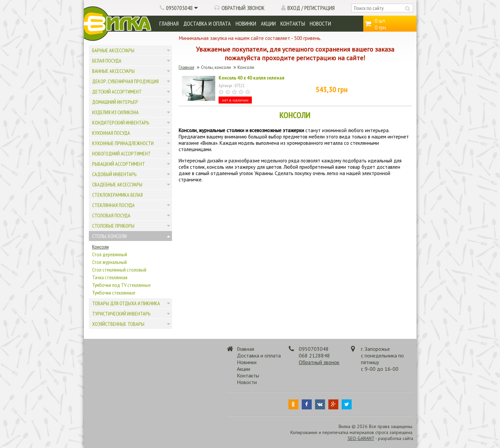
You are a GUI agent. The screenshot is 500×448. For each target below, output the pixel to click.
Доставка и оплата (207, 23)
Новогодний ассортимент (121, 153)
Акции (268, 23)
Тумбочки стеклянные (114, 293)
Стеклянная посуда (113, 205)
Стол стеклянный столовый (119, 270)
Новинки (246, 23)
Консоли (100, 247)
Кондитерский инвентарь (121, 122)
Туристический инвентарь (121, 314)
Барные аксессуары (113, 50)
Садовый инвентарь (114, 174)
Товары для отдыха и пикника (126, 303)
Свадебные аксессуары (117, 184)
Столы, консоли (109, 236)
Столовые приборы (113, 226)
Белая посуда (107, 61)
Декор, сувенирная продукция (125, 81)
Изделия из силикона (115, 112)
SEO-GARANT (361, 438)
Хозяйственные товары (118, 324)
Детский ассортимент (117, 92)
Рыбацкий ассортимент (119, 164)
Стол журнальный (109, 262)
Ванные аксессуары (113, 71)
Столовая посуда (111, 215)
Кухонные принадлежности (123, 143)
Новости (320, 23)
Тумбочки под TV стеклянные (121, 285)
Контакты (293, 23)
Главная (169, 23)
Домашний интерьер (115, 102)
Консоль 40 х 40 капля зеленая (251, 78)
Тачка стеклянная (110, 277)
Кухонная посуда (111, 133)
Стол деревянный (110, 254)
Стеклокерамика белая (117, 195)
